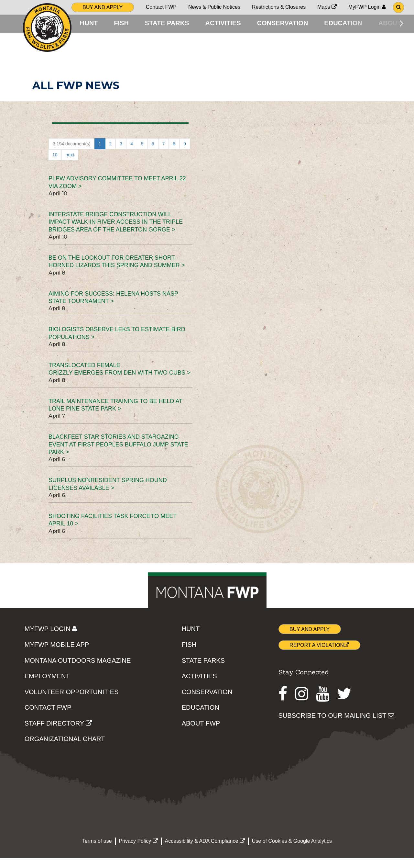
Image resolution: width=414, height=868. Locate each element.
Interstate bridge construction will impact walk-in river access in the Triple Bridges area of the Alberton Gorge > (116, 232)
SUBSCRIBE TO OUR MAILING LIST (337, 725)
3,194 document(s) (72, 154)
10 (55, 165)
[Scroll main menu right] (402, 23)
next (70, 165)
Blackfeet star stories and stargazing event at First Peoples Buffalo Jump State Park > (118, 454)
